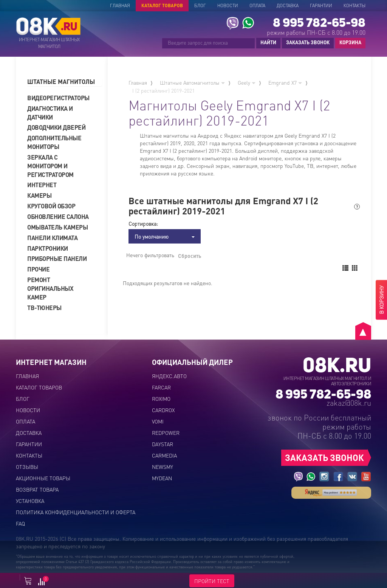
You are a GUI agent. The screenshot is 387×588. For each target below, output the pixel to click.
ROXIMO (161, 399)
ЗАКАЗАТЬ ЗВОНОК (308, 42)
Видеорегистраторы (58, 98)
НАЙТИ (268, 42)
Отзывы (27, 467)
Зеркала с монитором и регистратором (50, 166)
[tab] (65, 82)
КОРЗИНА (348, 43)
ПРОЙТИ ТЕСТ (212, 581)
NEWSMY (163, 467)
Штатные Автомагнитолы (192, 82)
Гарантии (321, 5)
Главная (120, 5)
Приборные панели (57, 258)
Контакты (354, 5)
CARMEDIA (164, 455)
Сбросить (190, 256)
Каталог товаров (162, 5)
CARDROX (163, 410)
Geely (247, 82)
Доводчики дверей (56, 127)
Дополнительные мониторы (54, 142)
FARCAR (161, 387)
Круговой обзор (51, 206)
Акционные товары (43, 478)
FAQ (20, 523)
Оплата (257, 5)
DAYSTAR (163, 444)
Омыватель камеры (57, 227)
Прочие (38, 269)
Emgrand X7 (285, 82)
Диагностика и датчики (50, 113)
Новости (228, 5)
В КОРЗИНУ (381, 300)
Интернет (42, 185)
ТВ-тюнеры (44, 308)
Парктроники (48, 248)
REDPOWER (166, 433)
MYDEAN (162, 478)
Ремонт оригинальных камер (50, 288)
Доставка (288, 5)
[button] (65, 82)
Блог (200, 5)
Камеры (39, 195)
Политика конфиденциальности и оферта (76, 512)
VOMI (158, 421)
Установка (30, 501)
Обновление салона (58, 216)
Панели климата (52, 238)
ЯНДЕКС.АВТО (169, 376)
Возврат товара (37, 489)
